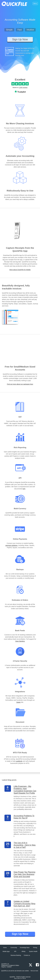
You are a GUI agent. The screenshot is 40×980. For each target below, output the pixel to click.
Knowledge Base (25, 948)
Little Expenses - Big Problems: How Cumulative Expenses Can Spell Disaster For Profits (25, 790)
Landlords (19, 761)
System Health (33, 951)
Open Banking (20, 641)
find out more (34, 971)
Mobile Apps (6, 951)
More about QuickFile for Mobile (20, 270)
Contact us (27, 955)
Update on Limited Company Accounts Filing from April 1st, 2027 (24, 904)
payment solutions (11, 545)
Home (5, 948)
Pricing (35, 948)
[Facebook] (36, 965)
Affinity (23, 951)
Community (14, 948)
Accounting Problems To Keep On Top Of (24, 817)
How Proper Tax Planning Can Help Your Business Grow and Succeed (24, 874)
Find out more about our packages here (20, 384)
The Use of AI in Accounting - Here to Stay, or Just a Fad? (25, 845)
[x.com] (30, 965)
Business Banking (16, 955)
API (24, 489)
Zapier (18, 702)
